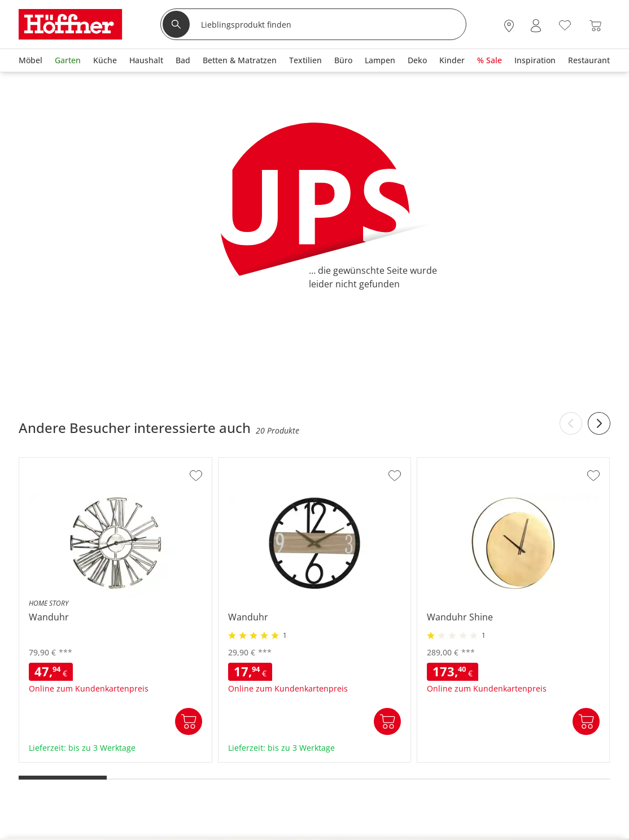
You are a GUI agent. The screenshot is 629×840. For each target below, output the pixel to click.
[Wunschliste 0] (565, 25)
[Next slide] (599, 423)
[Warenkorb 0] (595, 26)
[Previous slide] (571, 423)
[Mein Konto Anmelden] (536, 26)
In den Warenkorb (189, 721)
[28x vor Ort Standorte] (509, 26)
